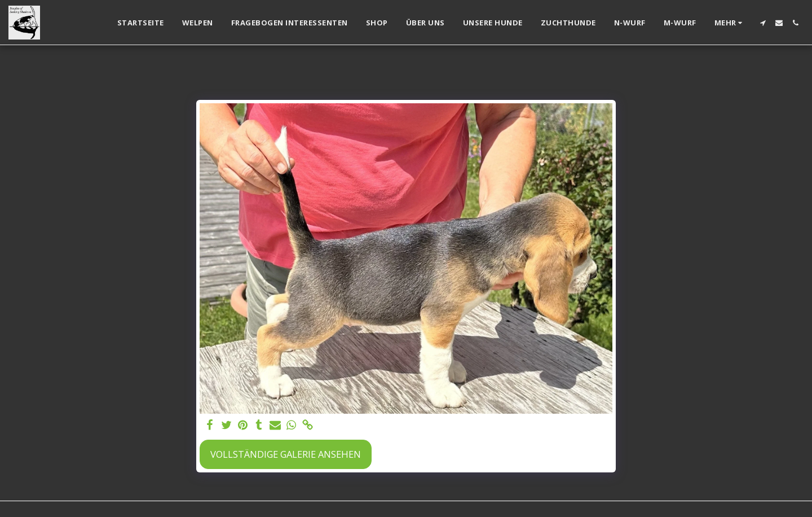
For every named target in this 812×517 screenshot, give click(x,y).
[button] (763, 23)
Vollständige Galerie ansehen (286, 454)
